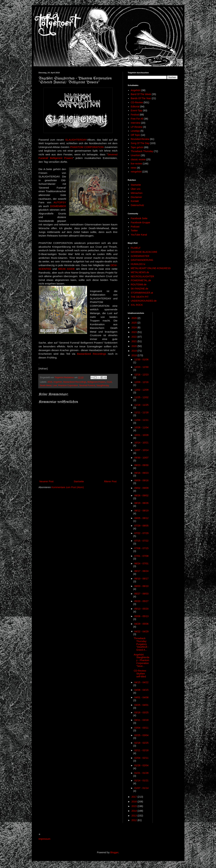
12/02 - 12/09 (141, 390)
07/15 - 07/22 (141, 541)
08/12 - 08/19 (141, 511)
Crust (109, 382)
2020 (134, 346)
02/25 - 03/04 (141, 735)
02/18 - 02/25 (141, 743)
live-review (136, 164)
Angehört (58, 382)
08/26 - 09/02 (141, 495)
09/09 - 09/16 (141, 480)
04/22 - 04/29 (141, 631)
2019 (134, 351)
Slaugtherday (103, 386)
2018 (50, 382)
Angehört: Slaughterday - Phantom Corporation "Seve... (141, 660)
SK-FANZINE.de (139, 289)
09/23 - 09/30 (141, 465)
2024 (134, 327)
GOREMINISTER (140, 256)
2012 (134, 820)
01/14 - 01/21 (141, 780)
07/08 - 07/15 (141, 548)
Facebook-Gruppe (140, 222)
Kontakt (135, 201)
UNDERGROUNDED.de (144, 301)
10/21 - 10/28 (141, 435)
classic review (138, 159)
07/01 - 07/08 (141, 556)
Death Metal (46, 386)
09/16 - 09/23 (141, 473)
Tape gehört (137, 147)
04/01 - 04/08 (141, 697)
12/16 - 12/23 (141, 375)
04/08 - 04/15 (141, 690)
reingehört (136, 172)
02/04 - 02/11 (141, 758)
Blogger (114, 852)
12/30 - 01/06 (141, 359)
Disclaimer (136, 197)
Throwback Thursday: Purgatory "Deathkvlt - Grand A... (141, 644)
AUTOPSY (60, 202)
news (134, 168)
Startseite (79, 481)
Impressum (45, 839)
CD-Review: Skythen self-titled (140, 674)
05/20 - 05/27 (141, 601)
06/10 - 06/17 (141, 579)
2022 (134, 337)
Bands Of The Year (141, 98)
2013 (134, 816)
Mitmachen (137, 193)
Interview (136, 123)
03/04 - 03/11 (141, 728)
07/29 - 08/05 (141, 526)
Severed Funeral (87, 386)
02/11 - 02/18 (141, 750)
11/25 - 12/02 (141, 397)
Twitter (134, 231)
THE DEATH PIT (140, 297)
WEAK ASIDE (66, 269)
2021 (134, 341)
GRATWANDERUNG (142, 260)
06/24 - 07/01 (141, 563)
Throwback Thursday (142, 151)
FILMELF (136, 248)
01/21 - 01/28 (141, 773)
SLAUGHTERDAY (76, 140)
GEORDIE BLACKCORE (144, 252)
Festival (135, 115)
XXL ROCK (137, 305)
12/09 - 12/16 (141, 382)
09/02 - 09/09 (141, 488)
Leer (55, 386)
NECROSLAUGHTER (142, 276)
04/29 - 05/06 (141, 624)
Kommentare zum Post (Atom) (68, 487)
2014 (134, 811)
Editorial (135, 107)
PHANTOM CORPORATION (87, 147)
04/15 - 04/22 (141, 682)
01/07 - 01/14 (141, 788)
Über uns (136, 189)
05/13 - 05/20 (141, 609)
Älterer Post (110, 481)
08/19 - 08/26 (141, 503)
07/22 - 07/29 (141, 533)
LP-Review (137, 127)
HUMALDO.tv (138, 264)
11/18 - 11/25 (141, 405)
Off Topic (135, 135)
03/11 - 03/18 (141, 720)
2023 (134, 332)
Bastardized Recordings (92, 354)
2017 (134, 797)
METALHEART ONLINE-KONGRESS (151, 268)
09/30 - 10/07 (141, 458)
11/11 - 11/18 (141, 412)
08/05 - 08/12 (141, 518)
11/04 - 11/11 (141, 420)
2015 (134, 806)
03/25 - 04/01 (141, 705)
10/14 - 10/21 (141, 443)
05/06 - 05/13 (141, 616)
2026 (134, 318)
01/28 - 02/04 (141, 765)
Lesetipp (135, 131)
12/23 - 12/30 (141, 367)
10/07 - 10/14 (141, 450)
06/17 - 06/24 (141, 571)
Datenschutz (137, 205)
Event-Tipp (136, 110)
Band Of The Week (141, 94)
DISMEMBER (58, 206)
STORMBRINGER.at (142, 293)
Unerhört (135, 155)
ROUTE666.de (139, 284)
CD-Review (137, 102)
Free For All (137, 119)
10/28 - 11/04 (141, 427)
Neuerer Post (46, 481)
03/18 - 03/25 (141, 712)
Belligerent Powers (97, 382)
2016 (134, 802)
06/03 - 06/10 (141, 586)
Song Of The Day (140, 143)
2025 (134, 323)
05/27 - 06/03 (141, 594)
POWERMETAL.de (141, 280)
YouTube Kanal (139, 235)
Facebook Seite (139, 218)
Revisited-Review (140, 139)
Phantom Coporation (68, 386)
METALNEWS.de (140, 272)
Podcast (135, 227)
